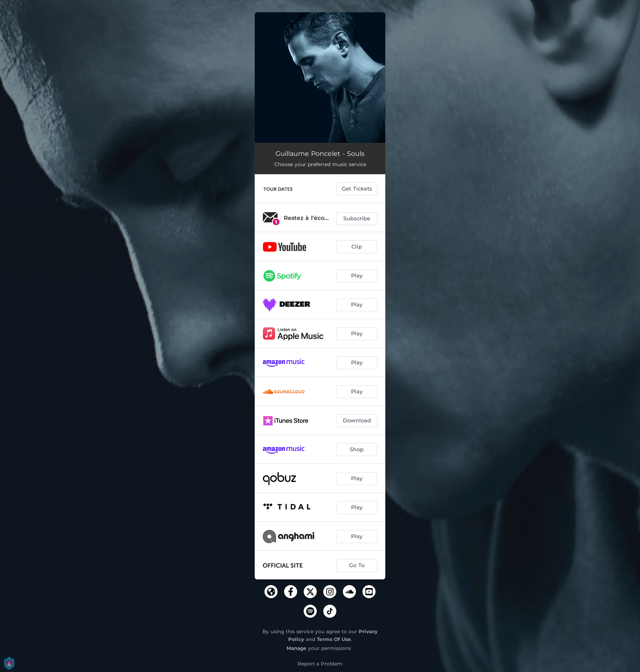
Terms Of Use (334, 639)
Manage (297, 648)
